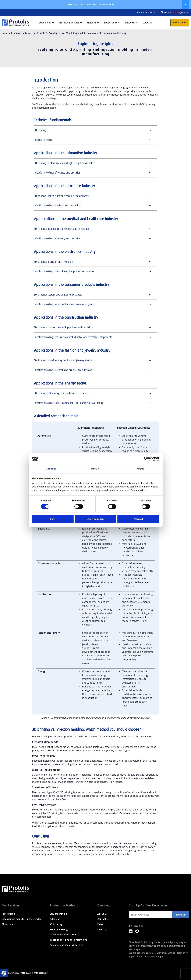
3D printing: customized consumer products (58, 295)
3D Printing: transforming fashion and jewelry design (63, 360)
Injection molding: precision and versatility (57, 205)
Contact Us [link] (142, 12)
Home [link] (5, 33)
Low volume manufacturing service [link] (22, 919)
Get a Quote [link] (180, 23)
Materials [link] (92, 23)
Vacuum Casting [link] (59, 929)
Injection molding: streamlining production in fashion (63, 370)
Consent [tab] (51, 469)
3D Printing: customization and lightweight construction (65, 163)
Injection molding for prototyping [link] (69, 940)
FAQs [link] (153, 12)
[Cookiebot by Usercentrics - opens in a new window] (146, 459)
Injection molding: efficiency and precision (57, 173)
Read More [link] (109, 5)
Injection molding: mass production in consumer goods (64, 304)
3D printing (40, 130)
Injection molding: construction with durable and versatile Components (73, 337)
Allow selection (95, 519)
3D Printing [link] (56, 924)
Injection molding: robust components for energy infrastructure (69, 403)
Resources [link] (130, 23)
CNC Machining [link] (58, 914)
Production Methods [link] (69, 23)
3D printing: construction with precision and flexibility (63, 327)
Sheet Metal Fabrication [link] (63, 935)
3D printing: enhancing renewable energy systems (62, 393)
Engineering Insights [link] (35, 33)
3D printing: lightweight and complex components (62, 196)
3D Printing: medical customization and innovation (62, 229)
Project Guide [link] (111, 23)
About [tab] (140, 469)
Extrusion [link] (55, 919)
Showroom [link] (8, 924)
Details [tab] (95, 469)
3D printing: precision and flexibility (53, 262)
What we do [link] (45, 23)
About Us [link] (148, 23)
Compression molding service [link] (66, 945)
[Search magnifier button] (166, 12)
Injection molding (44, 140)
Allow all (138, 519)
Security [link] (102, 929)
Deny (53, 519)
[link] (4, 973)
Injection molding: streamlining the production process (64, 271)
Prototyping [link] (8, 914)
